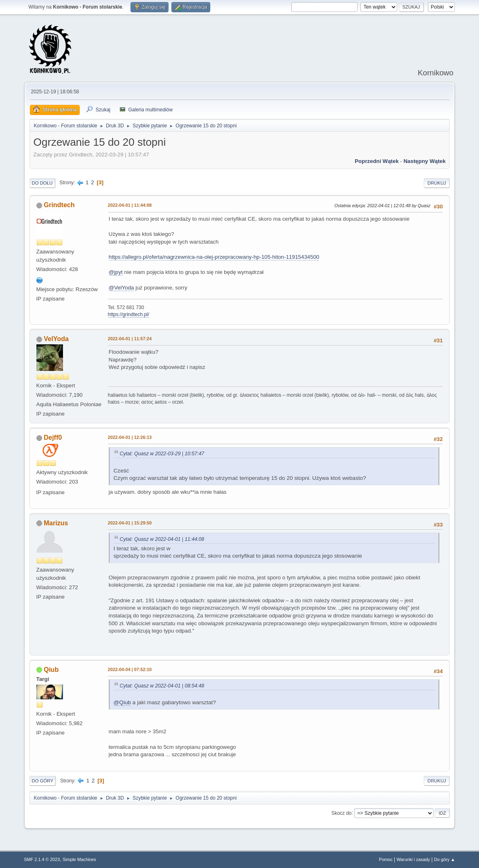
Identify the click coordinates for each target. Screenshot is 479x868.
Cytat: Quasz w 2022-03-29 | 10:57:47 (162, 454)
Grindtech (59, 205)
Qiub (51, 670)
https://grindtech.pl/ (129, 314)
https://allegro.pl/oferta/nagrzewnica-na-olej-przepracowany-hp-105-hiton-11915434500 (214, 257)
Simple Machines (79, 859)
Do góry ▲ (444, 859)
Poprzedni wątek (377, 161)
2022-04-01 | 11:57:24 (130, 339)
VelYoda (56, 339)
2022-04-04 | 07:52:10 (130, 669)
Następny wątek (424, 161)
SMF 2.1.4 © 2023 (42, 859)
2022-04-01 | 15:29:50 (130, 523)
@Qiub (123, 702)
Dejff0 (53, 437)
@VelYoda (121, 288)
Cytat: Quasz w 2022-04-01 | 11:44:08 (162, 539)
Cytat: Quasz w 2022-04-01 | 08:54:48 (162, 686)
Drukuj (437, 183)
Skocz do (341, 813)
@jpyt (116, 272)
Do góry (43, 781)
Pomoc (386, 859)
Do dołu (42, 183)
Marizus (56, 523)
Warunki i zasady (414, 859)
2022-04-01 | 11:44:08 (130, 205)
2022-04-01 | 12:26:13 (130, 437)
